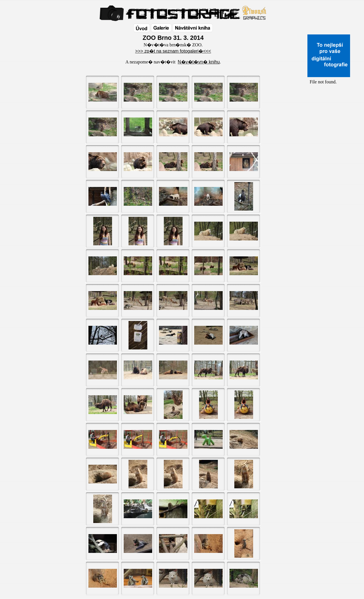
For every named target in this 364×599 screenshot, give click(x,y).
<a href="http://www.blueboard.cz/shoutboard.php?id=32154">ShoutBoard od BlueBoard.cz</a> (329, 145)
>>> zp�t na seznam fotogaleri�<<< (173, 51)
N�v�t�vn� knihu (199, 62)
